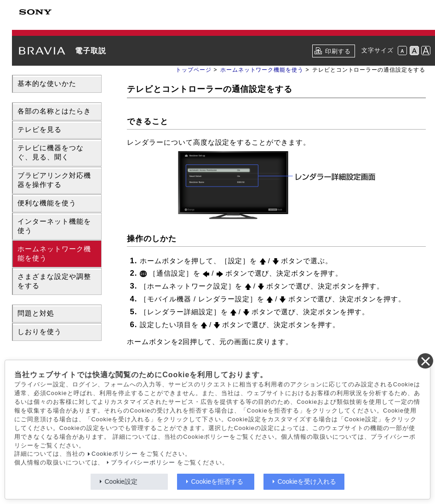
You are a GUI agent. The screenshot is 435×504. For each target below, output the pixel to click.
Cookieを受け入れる (307, 481)
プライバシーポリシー (143, 463)
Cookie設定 (121, 481)
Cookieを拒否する (217, 481)
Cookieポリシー (115, 454)
